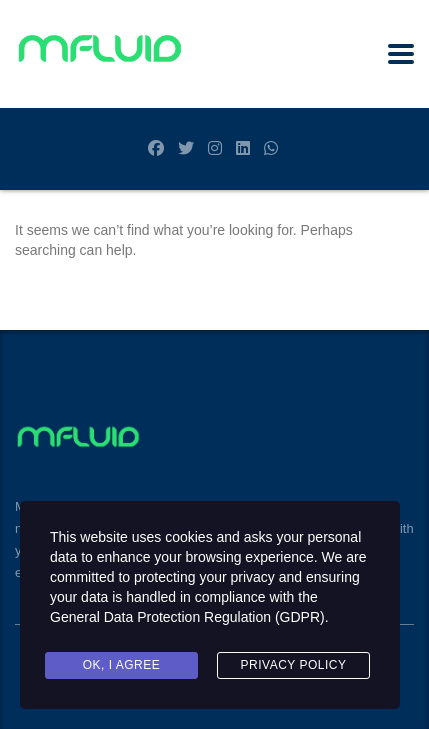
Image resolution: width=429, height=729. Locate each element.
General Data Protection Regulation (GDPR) (187, 617)
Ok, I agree (122, 665)
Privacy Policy (294, 665)
